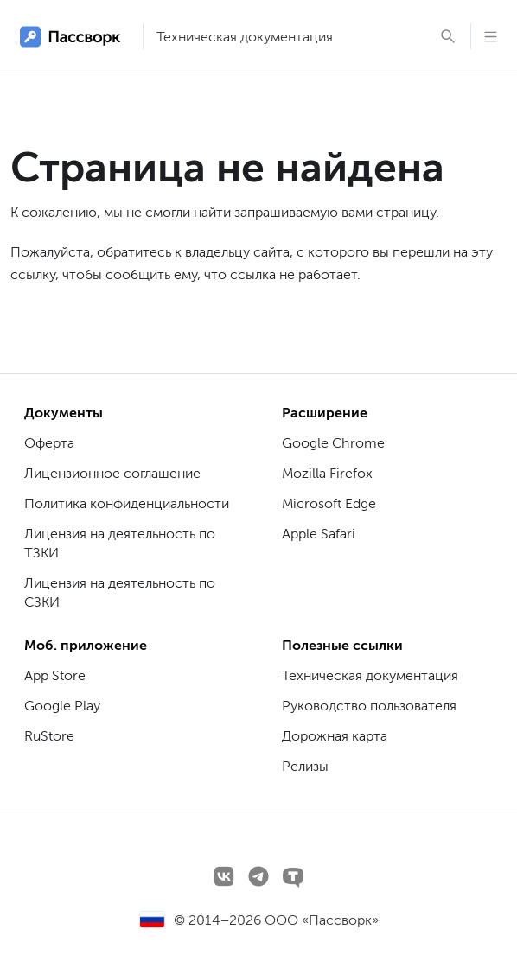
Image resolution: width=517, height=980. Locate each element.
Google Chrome (333, 443)
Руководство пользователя (369, 706)
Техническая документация (245, 37)
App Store (55, 675)
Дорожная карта (335, 736)
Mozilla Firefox (327, 473)
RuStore (49, 736)
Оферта (49, 443)
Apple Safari (319, 534)
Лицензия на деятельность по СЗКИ (120, 592)
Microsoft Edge (329, 503)
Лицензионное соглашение (112, 473)
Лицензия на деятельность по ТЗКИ (120, 543)
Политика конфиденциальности (127, 503)
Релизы (305, 766)
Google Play (62, 706)
